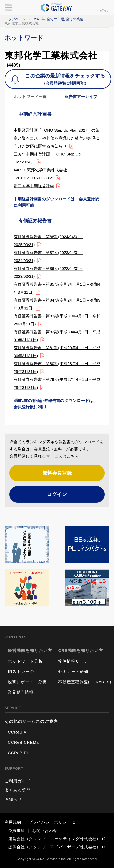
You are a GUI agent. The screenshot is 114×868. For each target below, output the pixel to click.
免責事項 (16, 831)
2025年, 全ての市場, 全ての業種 (59, 19)
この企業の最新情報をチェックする (65, 80)
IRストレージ (21, 672)
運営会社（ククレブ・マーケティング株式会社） (54, 839)
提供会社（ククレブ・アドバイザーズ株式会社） (54, 847)
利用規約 (13, 822)
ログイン (104, 10)
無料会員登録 (57, 473)
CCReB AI (18, 732)
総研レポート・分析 (27, 682)
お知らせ (13, 799)
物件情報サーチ (73, 661)
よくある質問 (18, 790)
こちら (73, 456)
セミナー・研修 (73, 672)
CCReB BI (18, 753)
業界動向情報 (21, 692)
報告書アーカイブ (81, 97)
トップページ (15, 19)
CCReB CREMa (23, 742)
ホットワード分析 (25, 661)
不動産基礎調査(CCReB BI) (85, 682)
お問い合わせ (45, 831)
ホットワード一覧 (30, 97)
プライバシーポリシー (50, 822)
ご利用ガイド (18, 781)
